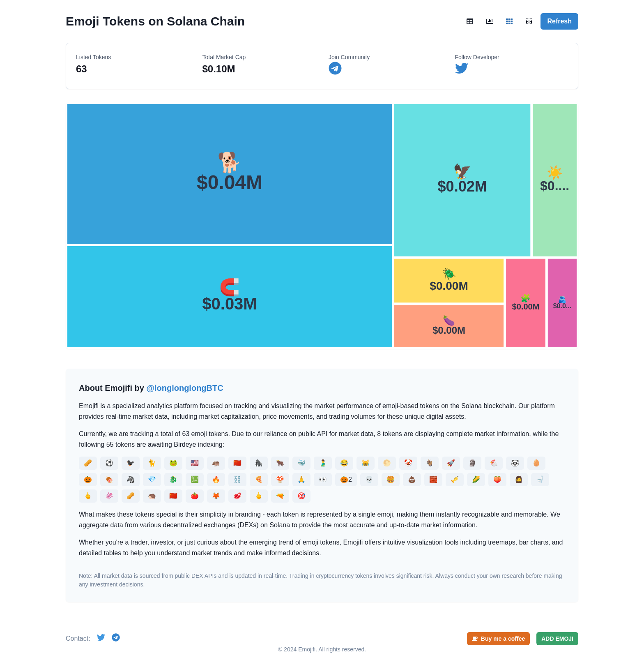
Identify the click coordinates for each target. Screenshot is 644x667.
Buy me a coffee (498, 639)
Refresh (559, 21)
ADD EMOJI (557, 639)
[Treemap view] (509, 21)
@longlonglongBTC (185, 388)
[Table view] (470, 21)
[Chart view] (490, 21)
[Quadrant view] (529, 21)
